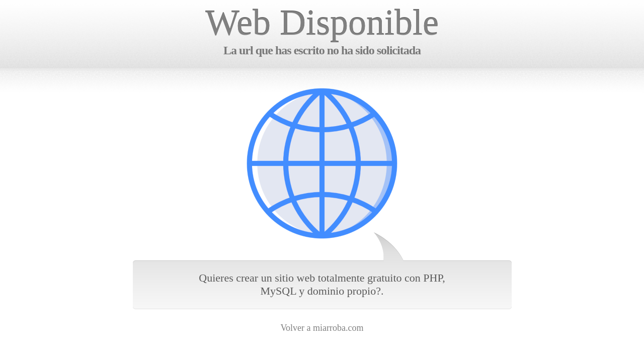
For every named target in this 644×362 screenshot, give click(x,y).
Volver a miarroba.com (322, 328)
